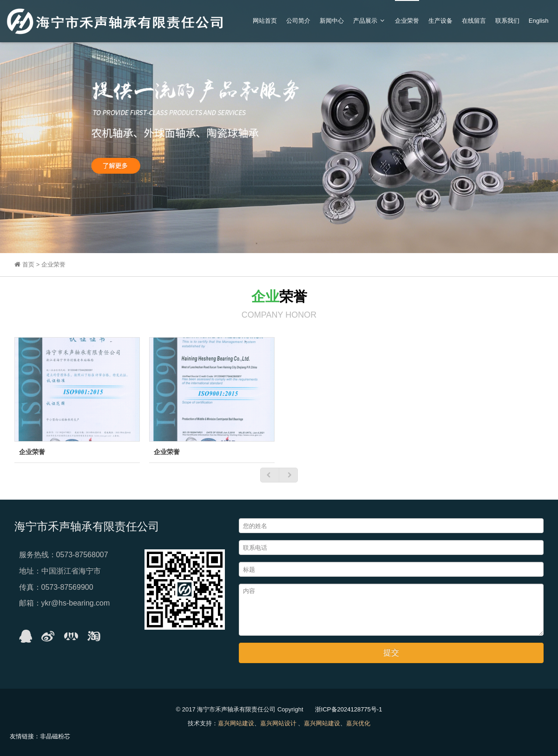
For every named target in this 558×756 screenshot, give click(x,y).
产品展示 (369, 21)
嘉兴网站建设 (236, 723)
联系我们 (507, 21)
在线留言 (474, 21)
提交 (391, 653)
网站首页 (265, 21)
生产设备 (440, 21)
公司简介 (298, 21)
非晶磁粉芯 (55, 736)
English (539, 21)
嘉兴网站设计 (278, 723)
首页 (29, 264)
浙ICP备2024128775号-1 (349, 709)
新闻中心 (332, 21)
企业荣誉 (407, 21)
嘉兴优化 (358, 723)
